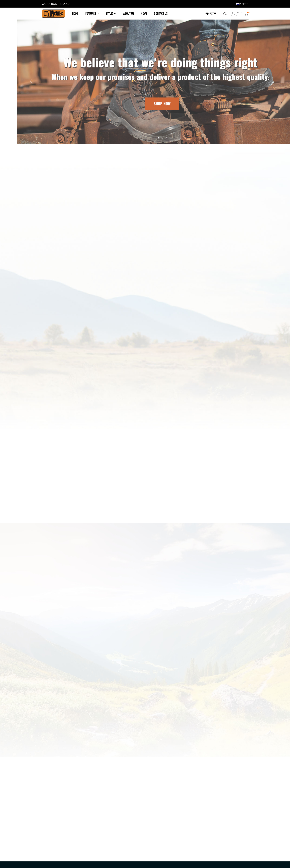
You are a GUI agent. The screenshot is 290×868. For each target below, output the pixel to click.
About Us (129, 14)
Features (92, 14)
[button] (100, 81)
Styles (111, 14)
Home (75, 14)
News (144, 14)
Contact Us (161, 14)
